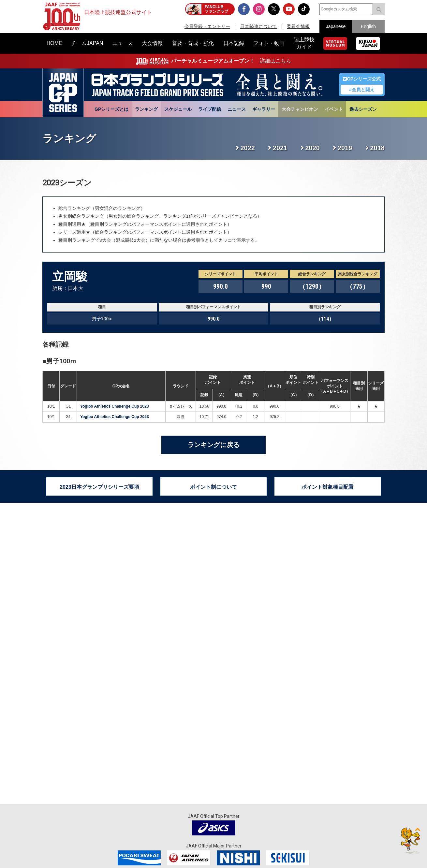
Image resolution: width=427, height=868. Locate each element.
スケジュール (178, 109)
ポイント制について (213, 487)
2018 (378, 148)
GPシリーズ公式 (362, 79)
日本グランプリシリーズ (63, 93)
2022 (248, 148)
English (368, 26)
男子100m (61, 361)
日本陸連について (258, 26)
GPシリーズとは (111, 109)
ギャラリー (264, 109)
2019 (345, 148)
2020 (313, 148)
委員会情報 (298, 26)
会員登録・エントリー (207, 26)
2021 (280, 148)
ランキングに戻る (213, 445)
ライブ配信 (210, 109)
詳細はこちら (275, 61)
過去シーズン (363, 109)
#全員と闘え (362, 90)
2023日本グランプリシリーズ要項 (99, 487)
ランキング (146, 109)
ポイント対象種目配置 (328, 487)
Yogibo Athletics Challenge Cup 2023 (115, 406)
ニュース (237, 109)
